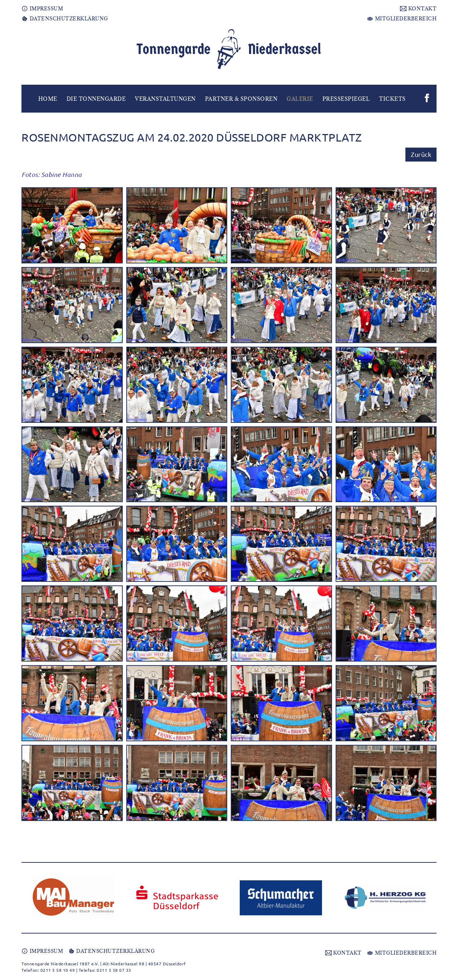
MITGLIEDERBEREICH (402, 19)
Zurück (421, 154)
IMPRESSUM (42, 9)
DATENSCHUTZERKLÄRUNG (65, 19)
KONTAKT (418, 9)
